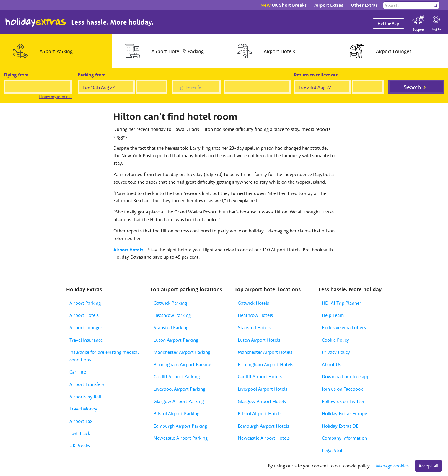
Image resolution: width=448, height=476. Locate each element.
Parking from (92, 75)
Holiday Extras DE (340, 426)
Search (412, 87)
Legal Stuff (333, 450)
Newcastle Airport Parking (181, 438)
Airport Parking (85, 303)
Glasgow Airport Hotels (262, 401)
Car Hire (78, 372)
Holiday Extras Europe (344, 413)
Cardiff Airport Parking (177, 376)
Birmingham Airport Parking (182, 364)
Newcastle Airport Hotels (264, 438)
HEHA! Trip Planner (342, 303)
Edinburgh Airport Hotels (263, 426)
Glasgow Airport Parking (179, 401)
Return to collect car (316, 75)
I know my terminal (55, 97)
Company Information (344, 438)
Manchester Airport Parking (182, 352)
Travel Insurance (86, 340)
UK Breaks (80, 446)
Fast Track (80, 433)
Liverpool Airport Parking (179, 389)
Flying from (16, 75)
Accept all (428, 466)
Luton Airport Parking (176, 340)
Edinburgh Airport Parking (180, 426)
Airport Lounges (86, 327)
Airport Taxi (82, 421)
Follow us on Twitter (343, 401)
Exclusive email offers (344, 327)
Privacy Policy (336, 352)
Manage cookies (392, 466)
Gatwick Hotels (253, 303)
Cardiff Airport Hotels (260, 376)
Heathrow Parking (172, 315)
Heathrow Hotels (255, 315)
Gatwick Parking (170, 303)
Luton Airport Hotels (259, 340)
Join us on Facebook (342, 389)
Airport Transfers (87, 384)
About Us (331, 364)
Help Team (333, 315)
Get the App (388, 23)
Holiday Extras (36, 22)
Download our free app (346, 376)
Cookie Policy (335, 340)
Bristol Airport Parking (176, 413)
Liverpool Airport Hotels (263, 389)
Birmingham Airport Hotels (265, 364)
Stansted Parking (171, 327)
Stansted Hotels (254, 327)
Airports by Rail (85, 397)
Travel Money (83, 409)
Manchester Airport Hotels (265, 352)
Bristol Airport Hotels (260, 413)
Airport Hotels (84, 315)
